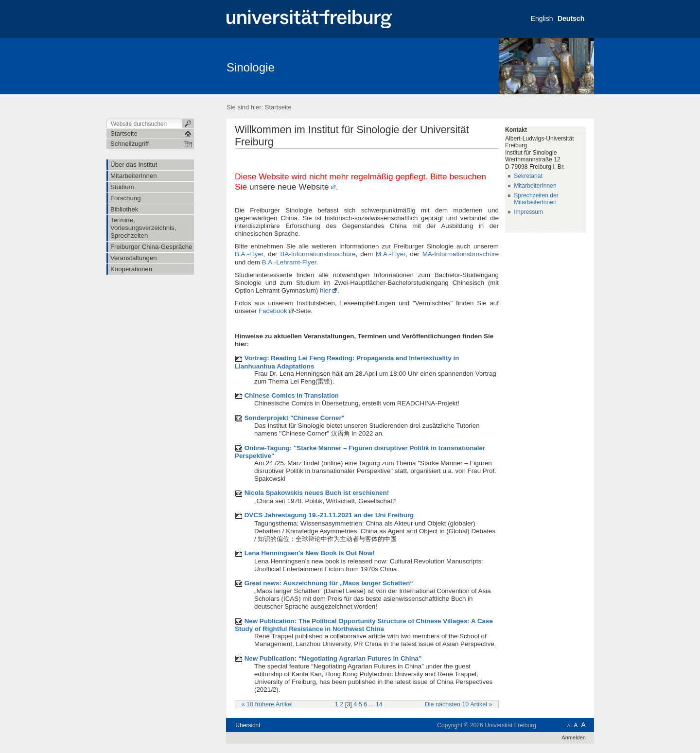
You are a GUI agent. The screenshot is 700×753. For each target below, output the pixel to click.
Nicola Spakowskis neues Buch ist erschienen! (317, 493)
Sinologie (251, 67)
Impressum (528, 212)
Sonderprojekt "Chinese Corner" (295, 418)
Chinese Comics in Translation (292, 395)
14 (379, 704)
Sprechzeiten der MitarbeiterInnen (536, 199)
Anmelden (574, 737)
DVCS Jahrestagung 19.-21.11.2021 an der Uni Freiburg (329, 515)
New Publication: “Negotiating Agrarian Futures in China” (333, 658)
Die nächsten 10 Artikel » (459, 704)
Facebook (273, 311)
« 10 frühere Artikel (267, 704)
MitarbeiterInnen (535, 186)
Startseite (278, 107)
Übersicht (248, 725)
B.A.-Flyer (249, 254)
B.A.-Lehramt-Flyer (289, 262)
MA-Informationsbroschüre (461, 254)
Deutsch (571, 18)
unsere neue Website (289, 187)
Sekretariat (528, 176)
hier (325, 290)
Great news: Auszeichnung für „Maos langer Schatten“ (329, 583)
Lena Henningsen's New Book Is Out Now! (310, 553)
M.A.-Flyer (389, 254)
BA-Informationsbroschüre (318, 254)
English (542, 18)
